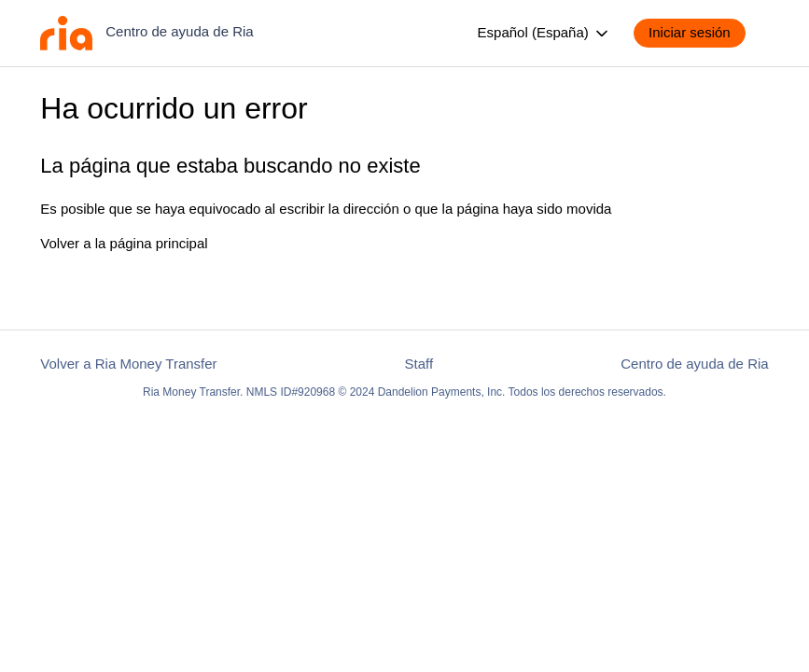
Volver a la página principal (124, 243)
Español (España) (544, 34)
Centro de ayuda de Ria (694, 364)
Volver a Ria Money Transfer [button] (128, 364)
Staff (419, 364)
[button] (699, 33)
